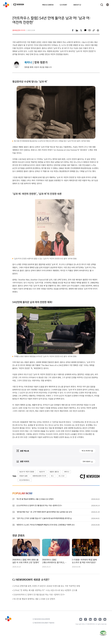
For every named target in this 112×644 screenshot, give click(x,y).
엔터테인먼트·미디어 (19, 30)
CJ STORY (63, 5)
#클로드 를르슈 (54, 472)
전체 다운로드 (87, 461)
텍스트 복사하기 (86, 451)
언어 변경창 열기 (108, 5)
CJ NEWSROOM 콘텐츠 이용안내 (43, 623)
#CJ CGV (62, 476)
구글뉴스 (100, 619)
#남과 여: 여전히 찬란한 (27, 472)
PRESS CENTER (48, 5)
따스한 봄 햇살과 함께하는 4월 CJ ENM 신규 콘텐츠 (34, 599)
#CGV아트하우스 (25, 480)
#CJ (52, 476)
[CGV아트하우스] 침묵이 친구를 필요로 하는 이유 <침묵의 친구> (39, 594)
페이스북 (86, 619)
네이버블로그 (95, 619)
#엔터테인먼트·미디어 (39, 476)
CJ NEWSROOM (6, 5)
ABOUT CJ (77, 5)
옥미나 (28, 62)
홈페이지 (105, 619)
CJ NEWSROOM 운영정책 (41, 619)
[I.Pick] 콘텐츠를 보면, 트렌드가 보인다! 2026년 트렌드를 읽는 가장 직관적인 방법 (47, 586)
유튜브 (81, 619)
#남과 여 (42, 472)
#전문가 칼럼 (23, 476)
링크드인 (90, 619)
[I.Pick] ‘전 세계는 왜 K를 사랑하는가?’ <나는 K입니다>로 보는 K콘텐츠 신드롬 (46, 590)
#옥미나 (67, 472)
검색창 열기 (102, 5)
